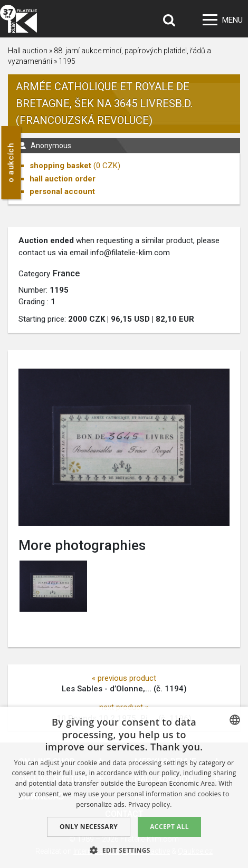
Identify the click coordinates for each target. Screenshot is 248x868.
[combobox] (235, 720)
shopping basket (60, 166)
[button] (124, 850)
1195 (67, 61)
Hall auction (28, 51)
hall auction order (63, 179)
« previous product (124, 678)
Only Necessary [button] (89, 827)
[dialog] (124, 787)
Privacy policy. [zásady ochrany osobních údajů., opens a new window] (150, 804)
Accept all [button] (169, 827)
